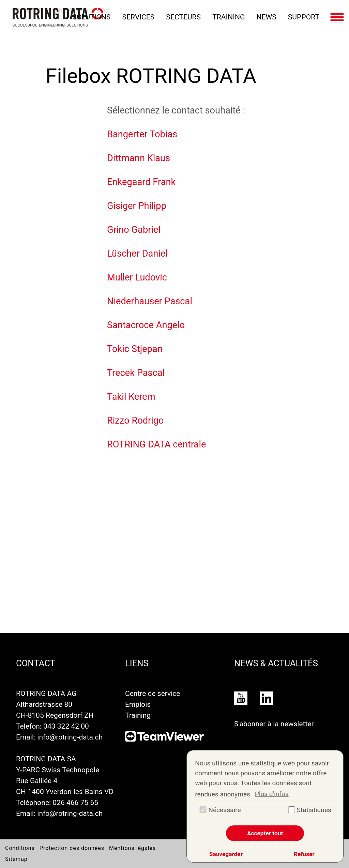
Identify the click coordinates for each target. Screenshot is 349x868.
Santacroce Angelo (146, 453)
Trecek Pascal (136, 500)
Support (304, 17)
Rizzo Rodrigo (135, 548)
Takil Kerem (131, 524)
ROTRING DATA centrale (156, 572)
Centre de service (153, 693)
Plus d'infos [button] (272, 794)
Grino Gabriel (134, 357)
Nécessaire (220, 810)
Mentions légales (132, 848)
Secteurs (183, 17)
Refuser (304, 854)
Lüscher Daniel (137, 381)
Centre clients (44, 138)
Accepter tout (265, 833)
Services (139, 17)
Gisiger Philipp (137, 333)
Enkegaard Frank (141, 309)
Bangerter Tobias (142, 262)
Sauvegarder (226, 854)
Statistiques (309, 810)
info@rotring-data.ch (70, 737)
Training (229, 17)
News (267, 17)
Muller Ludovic (137, 405)
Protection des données (72, 848)
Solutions (92, 17)
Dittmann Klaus (139, 286)
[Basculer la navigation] (337, 17)
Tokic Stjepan (135, 476)
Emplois (138, 704)
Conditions (20, 848)
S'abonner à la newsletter (274, 724)
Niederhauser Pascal (150, 429)
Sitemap (16, 859)
